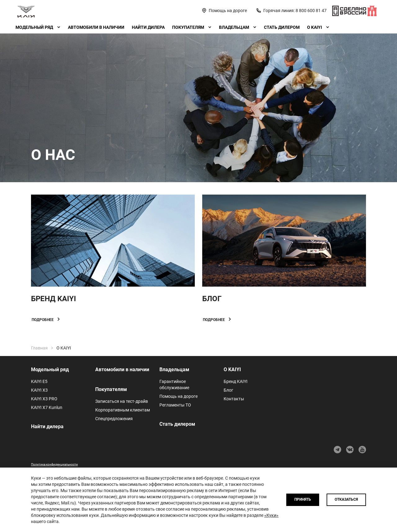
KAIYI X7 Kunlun (47, 407)
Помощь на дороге (178, 396)
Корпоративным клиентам (123, 410)
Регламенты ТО (175, 405)
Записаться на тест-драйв (122, 401)
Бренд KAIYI (236, 381)
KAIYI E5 (39, 381)
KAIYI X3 (39, 390)
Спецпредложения (114, 419)
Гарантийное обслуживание (174, 385)
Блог (228, 390)
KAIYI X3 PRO (44, 399)
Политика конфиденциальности (54, 464)
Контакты (234, 399)
